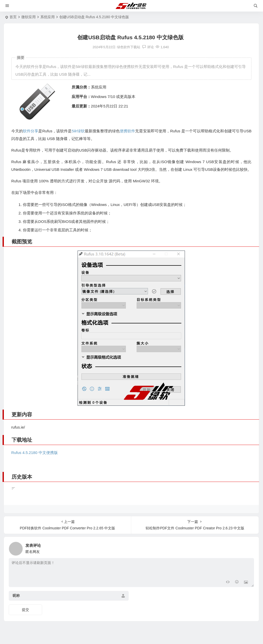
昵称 (16, 596)
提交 (25, 610)
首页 (13, 17)
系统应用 (48, 17)
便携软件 (127, 131)
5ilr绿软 (78, 131)
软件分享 (31, 131)
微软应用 (29, 17)
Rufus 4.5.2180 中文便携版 (35, 453)
